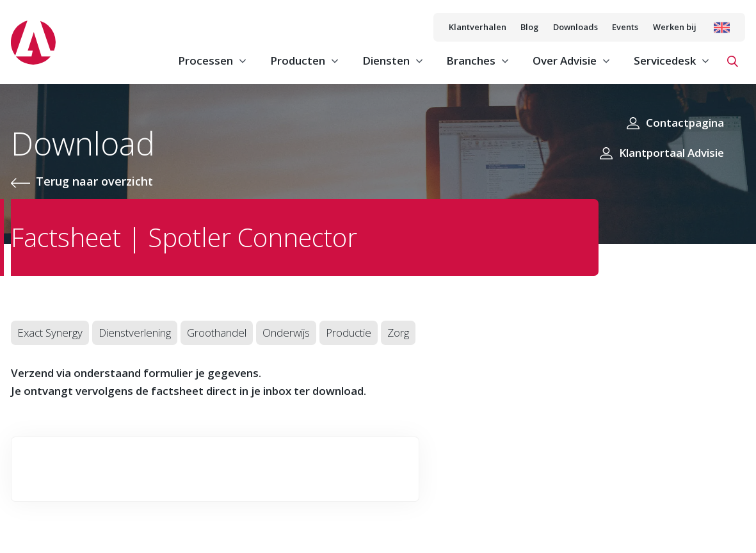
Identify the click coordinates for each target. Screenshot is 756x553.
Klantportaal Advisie (672, 153)
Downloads (575, 27)
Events (625, 27)
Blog (529, 27)
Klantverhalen (478, 27)
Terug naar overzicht (94, 181)
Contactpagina (685, 123)
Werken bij (675, 27)
